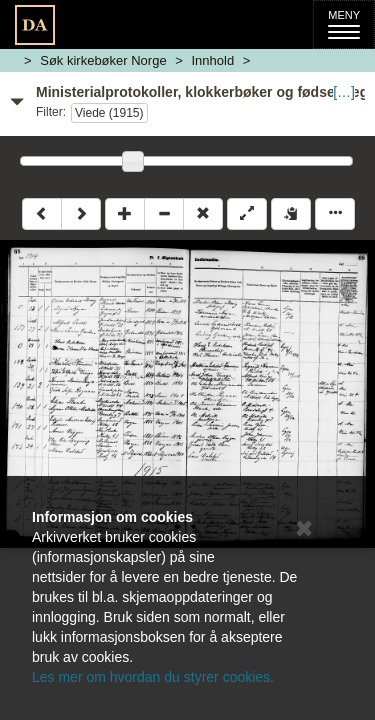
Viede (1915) (109, 113)
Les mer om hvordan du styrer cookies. (153, 677)
